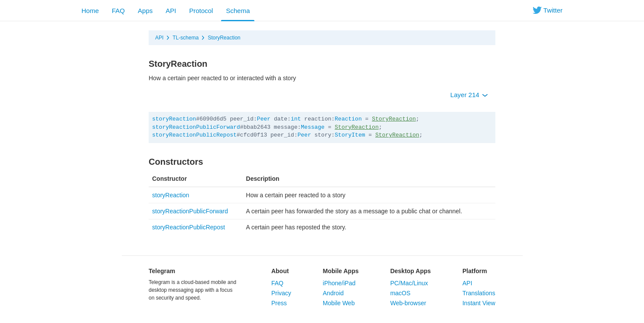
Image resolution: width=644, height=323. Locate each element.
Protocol (201, 11)
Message (313, 127)
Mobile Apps (341, 271)
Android (333, 293)
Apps (145, 11)
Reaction (348, 119)
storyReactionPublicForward (196, 127)
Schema (238, 11)
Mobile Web (339, 303)
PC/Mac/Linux (409, 283)
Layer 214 (469, 95)
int (296, 119)
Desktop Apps (410, 271)
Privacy (281, 293)
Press (279, 303)
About (280, 271)
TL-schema (185, 38)
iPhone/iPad (339, 283)
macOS (400, 293)
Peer (264, 119)
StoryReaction (224, 38)
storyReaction (174, 119)
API (171, 11)
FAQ (118, 11)
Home (90, 11)
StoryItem (350, 135)
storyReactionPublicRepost (194, 135)
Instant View (479, 303)
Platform (475, 271)
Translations (479, 293)
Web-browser (408, 303)
